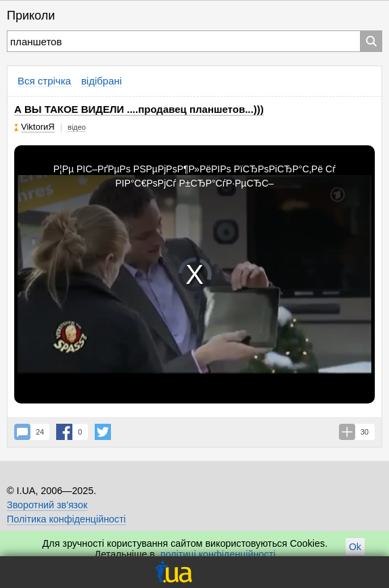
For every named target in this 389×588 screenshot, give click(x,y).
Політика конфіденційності (66, 519)
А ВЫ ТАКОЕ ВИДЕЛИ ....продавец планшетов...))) (139, 109)
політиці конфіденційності (218, 554)
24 (40, 432)
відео (77, 127)
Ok (355, 547)
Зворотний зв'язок (47, 505)
